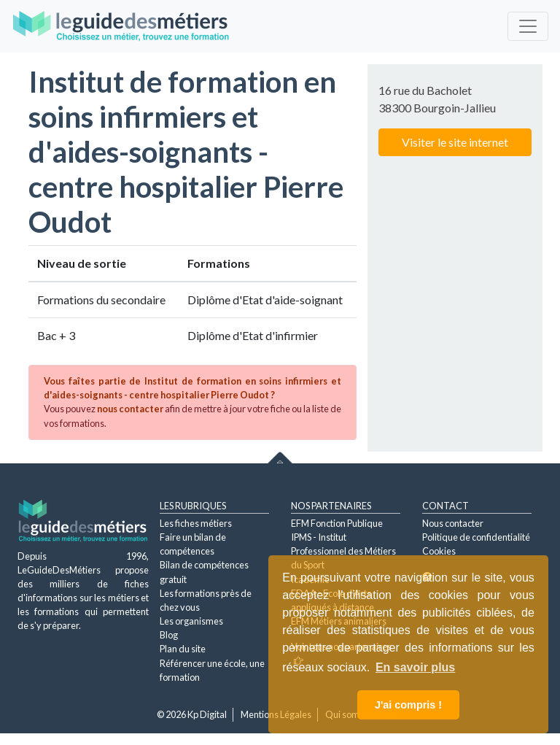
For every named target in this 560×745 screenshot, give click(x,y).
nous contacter (130, 409)
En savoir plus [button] (415, 667)
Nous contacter (453, 523)
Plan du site (183, 649)
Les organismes (191, 621)
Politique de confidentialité (476, 537)
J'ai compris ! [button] (408, 705)
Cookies (439, 551)
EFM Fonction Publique (337, 523)
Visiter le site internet (455, 142)
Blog (169, 635)
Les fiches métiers (196, 523)
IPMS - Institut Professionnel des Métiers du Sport (343, 551)
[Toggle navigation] (528, 26)
